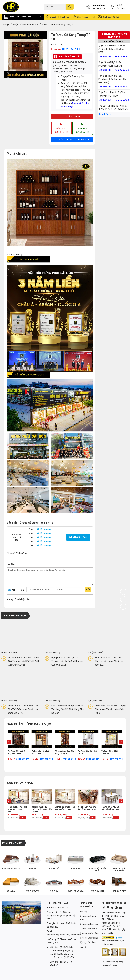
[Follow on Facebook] (104, 908)
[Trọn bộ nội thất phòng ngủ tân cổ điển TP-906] (18, 797)
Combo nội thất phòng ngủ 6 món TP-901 (65, 808)
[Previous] (8, 748)
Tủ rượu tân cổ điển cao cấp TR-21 (110, 752)
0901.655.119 (71, 49)
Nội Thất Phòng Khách (25, 25)
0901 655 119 (98, 9)
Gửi (88, 589)
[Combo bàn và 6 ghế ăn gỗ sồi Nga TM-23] (88, 797)
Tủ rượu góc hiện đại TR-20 (87, 752)
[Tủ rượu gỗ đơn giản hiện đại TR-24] (18, 739)
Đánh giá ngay (78, 537)
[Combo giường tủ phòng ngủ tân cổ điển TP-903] (42, 797)
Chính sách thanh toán (57, 17)
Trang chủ (7, 25)
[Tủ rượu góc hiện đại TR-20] (88, 739)
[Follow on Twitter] (112, 908)
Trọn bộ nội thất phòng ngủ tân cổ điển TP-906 (18, 809)
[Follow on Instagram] (108, 908)
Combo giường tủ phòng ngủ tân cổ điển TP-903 (42, 809)
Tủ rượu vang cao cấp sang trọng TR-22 (64, 752)
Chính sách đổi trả (108, 17)
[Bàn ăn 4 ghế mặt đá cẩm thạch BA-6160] (112, 797)
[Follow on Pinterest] (116, 908)
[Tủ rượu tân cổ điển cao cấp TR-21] (112, 739)
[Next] (122, 748)
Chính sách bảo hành (84, 17)
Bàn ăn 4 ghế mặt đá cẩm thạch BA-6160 (110, 808)
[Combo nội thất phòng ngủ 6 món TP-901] (65, 797)
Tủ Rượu (43, 25)
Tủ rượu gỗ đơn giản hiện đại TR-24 (17, 752)
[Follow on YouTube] (120, 908)
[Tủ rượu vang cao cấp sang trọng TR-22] (65, 739)
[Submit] (70, 7)
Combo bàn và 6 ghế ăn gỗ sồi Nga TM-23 (87, 808)
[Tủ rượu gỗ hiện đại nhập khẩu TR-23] (42, 739)
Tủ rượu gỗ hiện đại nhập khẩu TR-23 (40, 752)
